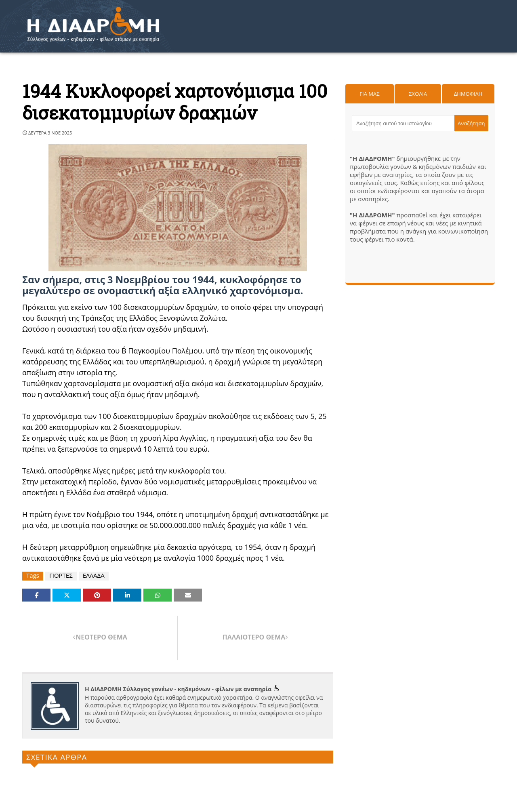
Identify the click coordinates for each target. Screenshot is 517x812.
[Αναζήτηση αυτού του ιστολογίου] (403, 123)
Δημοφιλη (468, 94)
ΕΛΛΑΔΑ (94, 575)
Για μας (369, 94)
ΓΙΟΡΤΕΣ (61, 575)
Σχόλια (418, 94)
